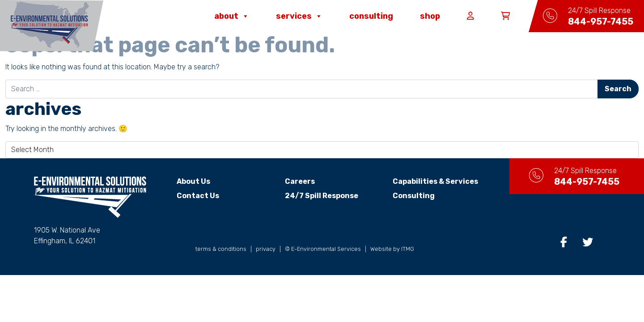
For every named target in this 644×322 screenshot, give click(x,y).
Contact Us (198, 196)
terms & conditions (221, 249)
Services (299, 16)
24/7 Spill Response (322, 196)
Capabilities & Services (435, 181)
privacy (266, 249)
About (232, 16)
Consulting (371, 16)
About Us (193, 181)
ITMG (408, 249)
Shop (430, 16)
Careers (300, 181)
